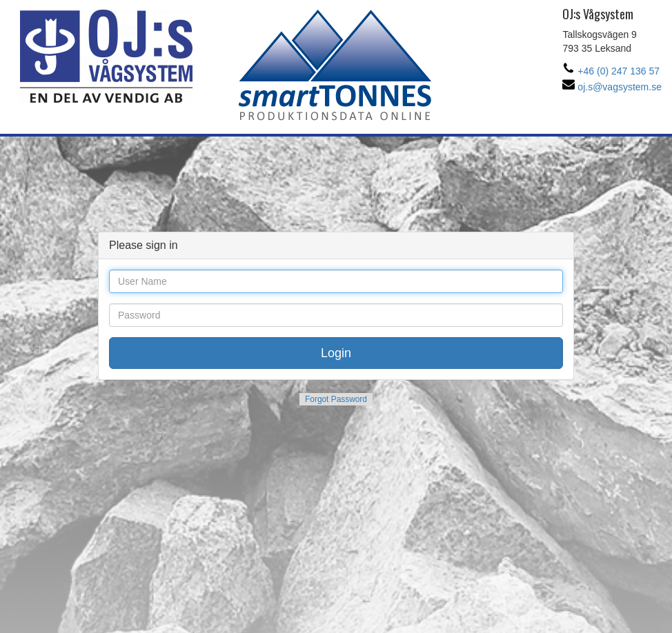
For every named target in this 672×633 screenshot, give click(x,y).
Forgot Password (336, 399)
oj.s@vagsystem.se (612, 87)
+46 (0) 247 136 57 (611, 71)
